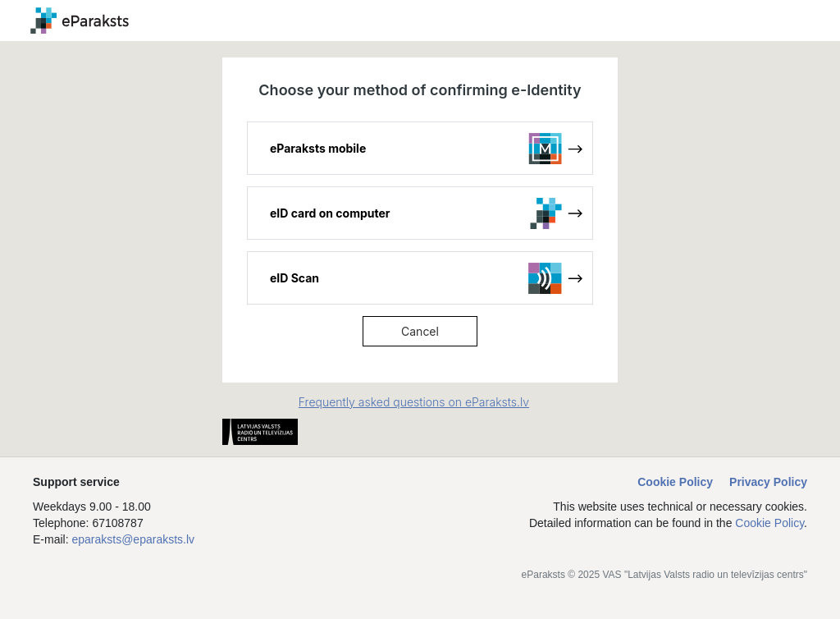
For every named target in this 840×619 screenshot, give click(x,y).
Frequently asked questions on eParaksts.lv (414, 402)
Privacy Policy (768, 482)
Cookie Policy (675, 482)
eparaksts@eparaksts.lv (133, 539)
